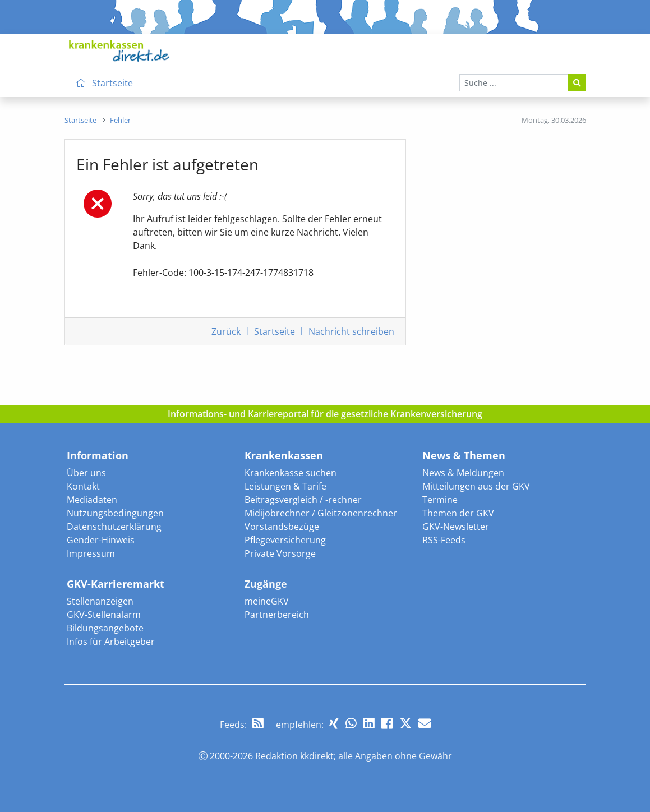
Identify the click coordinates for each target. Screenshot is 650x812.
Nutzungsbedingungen (115, 513)
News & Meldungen (463, 473)
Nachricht (351, 331)
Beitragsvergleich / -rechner (303, 500)
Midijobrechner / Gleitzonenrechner (321, 513)
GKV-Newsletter (456, 527)
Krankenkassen (284, 455)
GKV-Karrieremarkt (116, 584)
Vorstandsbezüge (282, 527)
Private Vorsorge (280, 553)
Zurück (226, 331)
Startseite (275, 331)
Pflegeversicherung (285, 540)
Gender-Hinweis (101, 540)
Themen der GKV (458, 513)
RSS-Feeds (444, 540)
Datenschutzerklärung (114, 527)
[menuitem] (80, 120)
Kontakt (83, 486)
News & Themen (464, 455)
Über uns (86, 473)
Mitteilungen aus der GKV (476, 486)
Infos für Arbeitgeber (111, 642)
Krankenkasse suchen (291, 473)
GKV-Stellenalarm (104, 615)
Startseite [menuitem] (102, 83)
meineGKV (267, 601)
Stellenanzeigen (100, 601)
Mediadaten (92, 500)
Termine (440, 500)
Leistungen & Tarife (285, 486)
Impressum (91, 553)
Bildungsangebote (105, 628)
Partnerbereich (277, 615)
